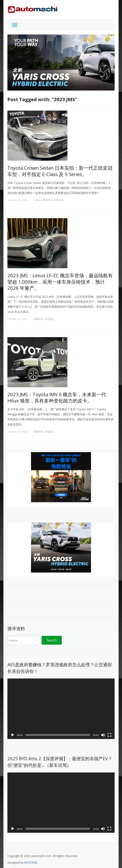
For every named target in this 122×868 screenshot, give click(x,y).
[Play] (13, 735)
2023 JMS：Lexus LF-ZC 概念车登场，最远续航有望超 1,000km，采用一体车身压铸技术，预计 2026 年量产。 (60, 282)
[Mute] (103, 735)
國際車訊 (48, 200)
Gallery (38, 200)
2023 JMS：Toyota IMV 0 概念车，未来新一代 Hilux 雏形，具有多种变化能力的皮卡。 (57, 397)
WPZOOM (31, 862)
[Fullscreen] (109, 735)
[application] (61, 709)
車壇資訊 (59, 200)
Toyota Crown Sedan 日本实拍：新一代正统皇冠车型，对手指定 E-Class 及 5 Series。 (60, 171)
